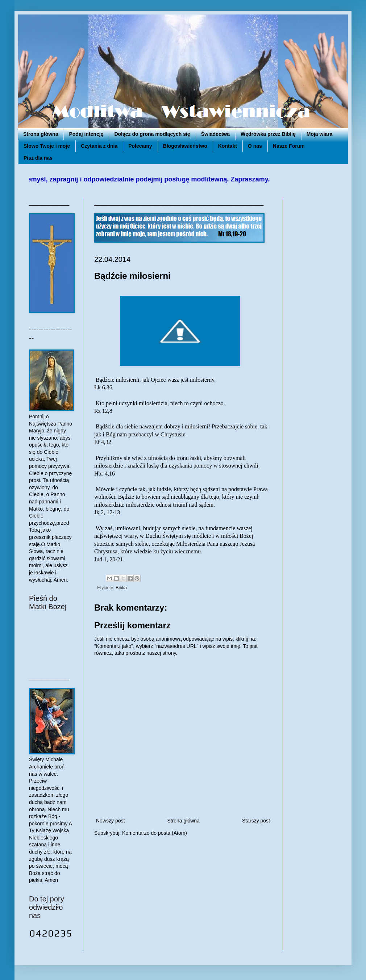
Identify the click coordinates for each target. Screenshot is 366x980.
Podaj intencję (86, 134)
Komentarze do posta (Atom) (155, 833)
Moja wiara (320, 134)
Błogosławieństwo (185, 146)
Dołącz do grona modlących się (152, 134)
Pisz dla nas (38, 158)
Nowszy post (110, 821)
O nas (255, 146)
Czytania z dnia (99, 146)
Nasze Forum (289, 146)
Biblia (121, 588)
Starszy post (256, 821)
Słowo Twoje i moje (47, 146)
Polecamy (140, 146)
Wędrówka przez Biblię (268, 134)
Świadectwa (215, 134)
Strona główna (41, 134)
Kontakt (228, 146)
